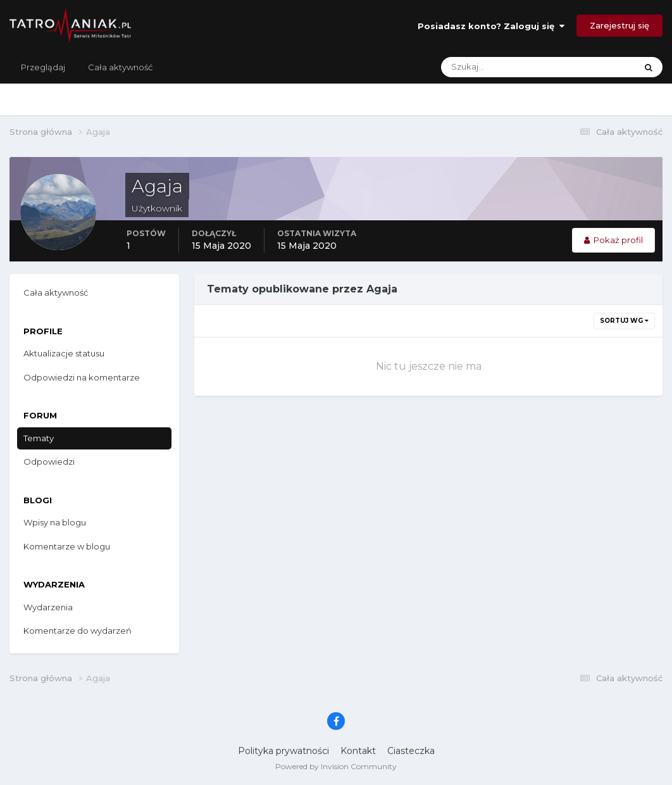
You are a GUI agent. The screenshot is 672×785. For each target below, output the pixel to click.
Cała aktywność (120, 67)
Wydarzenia (48, 607)
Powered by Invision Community (336, 766)
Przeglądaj (43, 67)
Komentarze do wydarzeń (78, 631)
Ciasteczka (411, 751)
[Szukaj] (488, 67)
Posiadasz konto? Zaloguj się (491, 26)
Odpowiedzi (49, 462)
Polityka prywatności (283, 751)
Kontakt (358, 751)
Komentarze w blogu (67, 546)
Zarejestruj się (619, 25)
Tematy (39, 438)
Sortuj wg (624, 321)
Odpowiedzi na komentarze (82, 377)
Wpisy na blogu (55, 522)
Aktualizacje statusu (64, 353)
